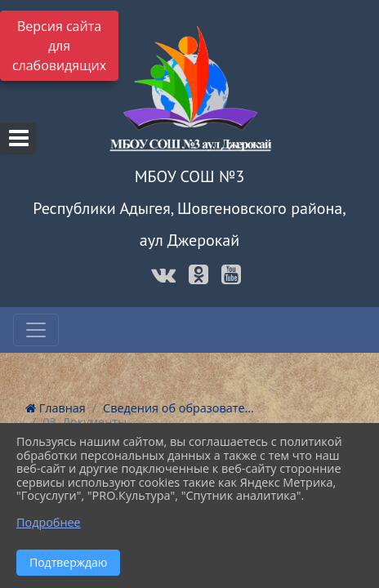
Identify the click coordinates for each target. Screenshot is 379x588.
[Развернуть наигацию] (36, 330)
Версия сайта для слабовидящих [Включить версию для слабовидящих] (59, 46)
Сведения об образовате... (178, 408)
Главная (56, 408)
